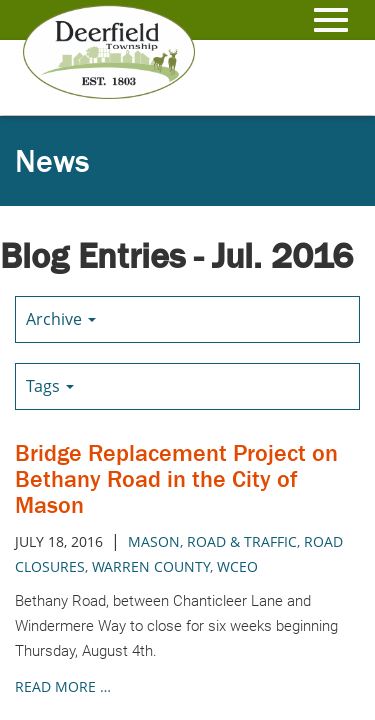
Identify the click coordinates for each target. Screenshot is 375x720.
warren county (151, 566)
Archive (61, 319)
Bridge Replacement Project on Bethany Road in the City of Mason (176, 479)
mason (154, 541)
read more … (63, 686)
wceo (237, 566)
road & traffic (242, 541)
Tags (50, 386)
